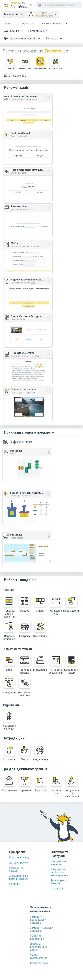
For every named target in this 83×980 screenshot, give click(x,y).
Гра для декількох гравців (20, 39)
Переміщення (71, 604)
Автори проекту (19, 863)
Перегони (25, 783)
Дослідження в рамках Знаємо (19, 877)
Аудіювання (12, 31)
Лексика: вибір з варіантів (9, 607)
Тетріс (25, 753)
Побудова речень (25, 664)
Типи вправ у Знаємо (59, 882)
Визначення (40, 629)
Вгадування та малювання (71, 786)
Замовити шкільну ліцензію (41, 929)
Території (40, 783)
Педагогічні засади (16, 869)
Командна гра (56, 785)
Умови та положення (37, 937)
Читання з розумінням (56, 664)
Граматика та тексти (52, 23)
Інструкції (57, 889)
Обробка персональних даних (39, 947)
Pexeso (25, 604)
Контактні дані (39, 963)
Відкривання (9, 783)
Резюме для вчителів (59, 863)
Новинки (15, 884)
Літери (40, 604)
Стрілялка (9, 753)
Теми (7, 23)
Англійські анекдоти (25, 687)
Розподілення (9, 685)
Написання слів (56, 605)
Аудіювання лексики (9, 720)
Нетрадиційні (36, 31)
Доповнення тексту (71, 664)
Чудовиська (40, 753)
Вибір (9, 663)
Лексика (25, 23)
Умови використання (39, 957)
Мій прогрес (12, 14)
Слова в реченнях (9, 631)
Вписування (40, 663)
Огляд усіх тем (15, 76)
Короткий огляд (19, 858)
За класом (52, 39)
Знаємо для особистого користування (59, 872)
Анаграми (25, 629)
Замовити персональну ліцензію (38, 920)
